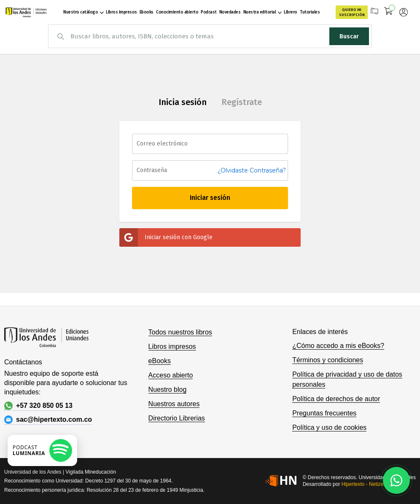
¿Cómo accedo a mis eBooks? (338, 346)
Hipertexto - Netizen (364, 484)
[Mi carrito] (389, 12)
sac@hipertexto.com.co (48, 420)
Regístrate (242, 102)
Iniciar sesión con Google (166, 237)
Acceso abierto (171, 375)
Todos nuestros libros (180, 332)
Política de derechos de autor (336, 399)
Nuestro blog (168, 389)
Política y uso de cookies (329, 427)
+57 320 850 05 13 (38, 406)
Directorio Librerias (177, 418)
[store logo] (26, 12)
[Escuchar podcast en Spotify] (42, 450)
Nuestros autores (174, 404)
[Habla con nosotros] (396, 480)
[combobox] (210, 36)
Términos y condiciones (328, 360)
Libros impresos (172, 346)
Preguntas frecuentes (324, 413)
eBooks (160, 361)
